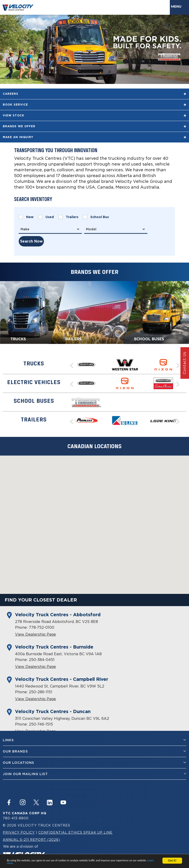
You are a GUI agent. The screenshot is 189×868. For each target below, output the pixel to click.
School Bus (96, 217)
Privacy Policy (19, 832)
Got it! (172, 861)
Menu (177, 6)
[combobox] (50, 229)
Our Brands (94, 751)
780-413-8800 (16, 818)
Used (46, 217)
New (26, 217)
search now (31, 241)
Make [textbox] (25, 229)
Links (94, 740)
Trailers (68, 217)
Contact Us (184, 363)
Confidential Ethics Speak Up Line (75, 832)
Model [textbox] (91, 229)
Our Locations (94, 763)
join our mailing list (94, 774)
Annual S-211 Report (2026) (31, 840)
